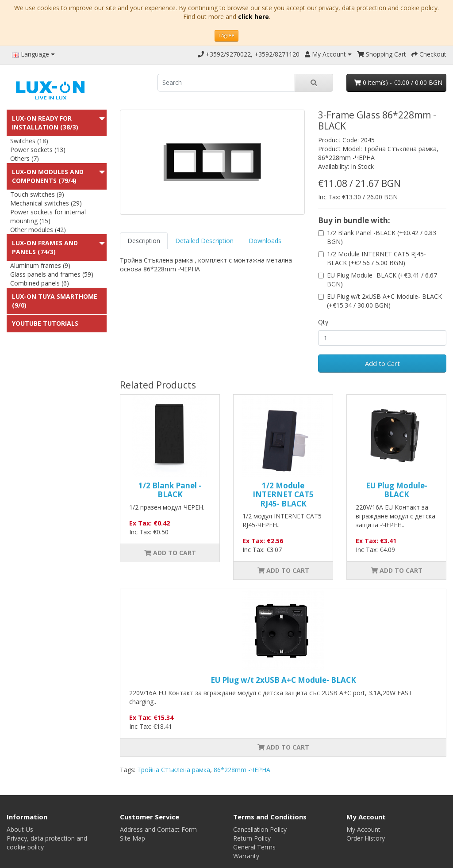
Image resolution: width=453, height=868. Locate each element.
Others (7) (25, 158)
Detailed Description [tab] (204, 241)
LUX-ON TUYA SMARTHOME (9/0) (55, 301)
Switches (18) (29, 141)
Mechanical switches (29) (46, 203)
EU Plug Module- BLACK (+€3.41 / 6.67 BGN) (382, 280)
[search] (226, 83)
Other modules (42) (38, 230)
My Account (363, 829)
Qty (323, 322)
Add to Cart (382, 363)
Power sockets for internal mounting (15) (48, 216)
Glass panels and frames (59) (52, 274)
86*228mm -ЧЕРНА (242, 770)
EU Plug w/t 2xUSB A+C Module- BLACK (283, 680)
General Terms (254, 847)
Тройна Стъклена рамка (174, 770)
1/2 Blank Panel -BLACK (170, 490)
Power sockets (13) (38, 150)
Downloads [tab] (265, 241)
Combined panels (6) (40, 283)
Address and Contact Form (158, 829)
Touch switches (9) (37, 194)
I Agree (226, 35)
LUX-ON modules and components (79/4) (48, 176)
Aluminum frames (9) (40, 265)
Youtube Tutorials (45, 323)
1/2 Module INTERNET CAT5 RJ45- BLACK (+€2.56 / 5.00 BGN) (376, 258)
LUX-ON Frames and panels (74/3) (45, 247)
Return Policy (252, 838)
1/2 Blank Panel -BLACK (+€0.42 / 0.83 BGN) (382, 237)
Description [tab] (144, 241)
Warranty (246, 856)
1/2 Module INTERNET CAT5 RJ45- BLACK (283, 495)
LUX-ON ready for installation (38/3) (45, 123)
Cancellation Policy (260, 829)
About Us (20, 829)
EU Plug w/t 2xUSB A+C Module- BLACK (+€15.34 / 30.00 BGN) (384, 301)
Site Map (132, 838)
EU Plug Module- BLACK (397, 490)
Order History (366, 838)
